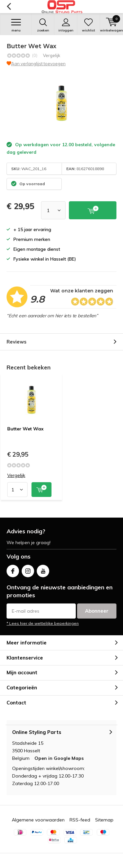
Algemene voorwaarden (38, 820)
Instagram (28, 570)
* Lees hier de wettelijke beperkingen (43, 623)
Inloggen (66, 25)
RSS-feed (80, 820)
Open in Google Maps (59, 758)
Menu (16, 25)
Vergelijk (52, 55)
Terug (9, 7)
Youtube (43, 570)
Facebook (13, 570)
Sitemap (104, 820)
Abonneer (97, 611)
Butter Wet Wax (25, 429)
